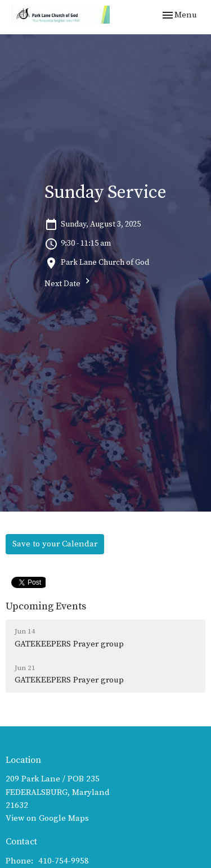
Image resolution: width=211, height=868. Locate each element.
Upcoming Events (46, 606)
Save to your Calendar (55, 544)
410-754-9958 (64, 861)
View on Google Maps (47, 818)
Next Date (69, 282)
